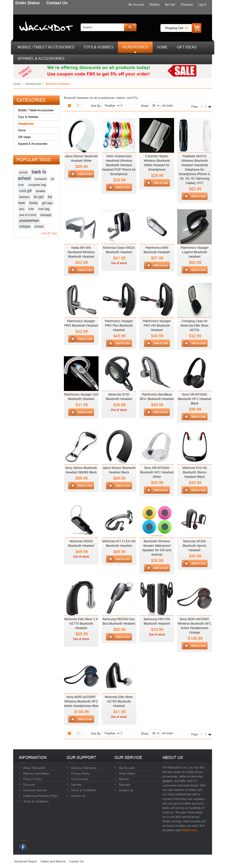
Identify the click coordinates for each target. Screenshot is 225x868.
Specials (124, 785)
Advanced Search (26, 861)
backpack (41, 179)
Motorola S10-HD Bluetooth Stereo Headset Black (195, 472)
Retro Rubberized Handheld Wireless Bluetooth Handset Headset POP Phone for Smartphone (119, 165)
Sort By (96, 106)
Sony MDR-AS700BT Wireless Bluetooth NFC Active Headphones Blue (81, 701)
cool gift (25, 191)
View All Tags (49, 233)
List (79, 106)
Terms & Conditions (36, 801)
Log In (202, 4)
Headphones (33, 84)
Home (17, 84)
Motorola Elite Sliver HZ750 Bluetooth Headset (119, 701)
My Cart (170, 4)
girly (22, 209)
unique (25, 226)
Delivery (76, 785)
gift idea (47, 203)
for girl (39, 197)
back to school (32, 175)
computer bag (37, 185)
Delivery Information (36, 773)
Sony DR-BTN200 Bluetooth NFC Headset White (157, 472)
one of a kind (28, 215)
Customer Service (35, 790)
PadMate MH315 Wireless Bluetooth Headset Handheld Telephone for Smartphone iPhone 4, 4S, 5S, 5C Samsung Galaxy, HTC (195, 170)
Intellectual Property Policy (41, 796)
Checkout (187, 4)
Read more (190, 830)
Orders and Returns (53, 861)
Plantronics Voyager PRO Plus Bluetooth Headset (119, 325)
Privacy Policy (33, 779)
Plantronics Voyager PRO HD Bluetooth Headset (157, 325)
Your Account (80, 779)
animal (23, 172)
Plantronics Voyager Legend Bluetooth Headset (195, 252)
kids (31, 209)
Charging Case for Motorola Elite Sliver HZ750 (195, 325)
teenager (46, 215)
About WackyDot (34, 768)
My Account (136, 4)
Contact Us (78, 796)
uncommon (29, 221)
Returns (124, 779)
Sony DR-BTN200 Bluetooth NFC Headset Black (195, 399)
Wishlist (154, 4)
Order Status (127, 773)
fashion (24, 197)
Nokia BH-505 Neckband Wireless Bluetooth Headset (81, 252)
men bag (44, 209)
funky (34, 203)
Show (145, 106)
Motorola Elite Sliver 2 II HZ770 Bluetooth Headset (81, 624)
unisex (39, 226)
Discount (29, 785)
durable (40, 191)
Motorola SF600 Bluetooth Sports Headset (195, 546)
